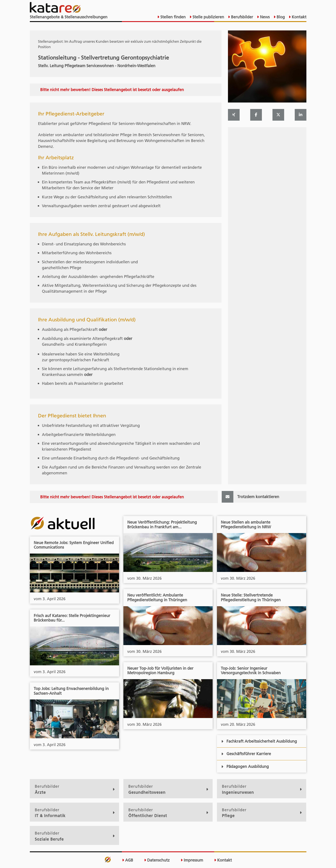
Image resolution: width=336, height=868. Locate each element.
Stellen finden (172, 17)
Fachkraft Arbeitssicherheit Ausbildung (259, 741)
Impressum (192, 860)
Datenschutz (157, 860)
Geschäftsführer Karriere (246, 754)
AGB (128, 860)
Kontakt (299, 17)
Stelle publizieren (208, 17)
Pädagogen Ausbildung (245, 766)
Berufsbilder (241, 17)
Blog (280, 17)
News (264, 17)
